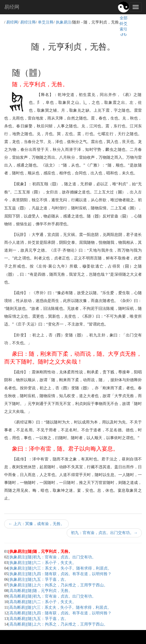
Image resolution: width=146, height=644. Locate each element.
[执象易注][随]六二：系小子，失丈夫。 (42, 563)
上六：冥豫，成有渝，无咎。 (36, 524)
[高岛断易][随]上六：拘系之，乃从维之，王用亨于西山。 (58, 624)
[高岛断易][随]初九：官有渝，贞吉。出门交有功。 (52, 596)
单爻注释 (46, 22)
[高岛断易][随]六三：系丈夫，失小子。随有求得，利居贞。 (60, 607)
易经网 (12, 7)
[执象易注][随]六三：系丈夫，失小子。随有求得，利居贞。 (60, 568)
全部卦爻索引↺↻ (124, 26)
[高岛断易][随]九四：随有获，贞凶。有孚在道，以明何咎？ (60, 613)
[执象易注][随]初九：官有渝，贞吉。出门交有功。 (52, 557)
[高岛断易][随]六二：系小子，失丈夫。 (42, 602)
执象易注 (64, 22)
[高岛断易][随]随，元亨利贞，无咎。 (40, 591)
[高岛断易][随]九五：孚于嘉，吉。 (38, 619)
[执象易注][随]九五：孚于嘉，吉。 (38, 579)
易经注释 (28, 22)
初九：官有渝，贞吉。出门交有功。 (104, 533)
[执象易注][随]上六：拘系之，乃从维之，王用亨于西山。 (58, 585)
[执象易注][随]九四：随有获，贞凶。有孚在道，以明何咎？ (60, 574)
